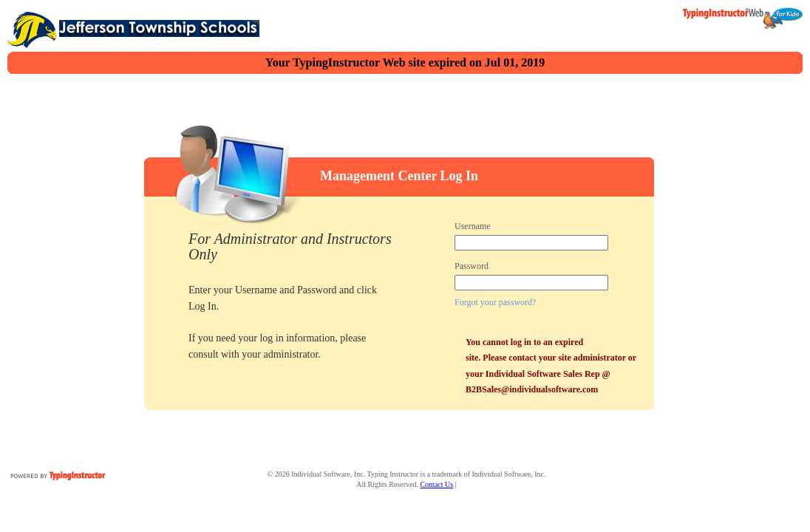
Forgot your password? (495, 302)
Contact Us (436, 484)
